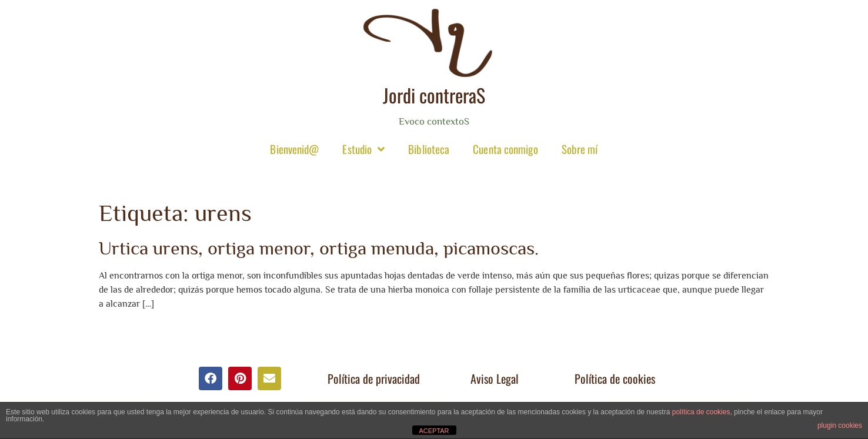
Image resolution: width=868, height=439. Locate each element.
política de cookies (701, 412)
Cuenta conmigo (505, 149)
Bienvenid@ (294, 149)
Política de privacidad (374, 378)
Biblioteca (429, 149)
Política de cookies (615, 378)
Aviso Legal (495, 378)
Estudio (363, 149)
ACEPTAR (434, 431)
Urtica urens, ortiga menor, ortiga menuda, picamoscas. (319, 248)
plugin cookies (840, 425)
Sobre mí (580, 149)
